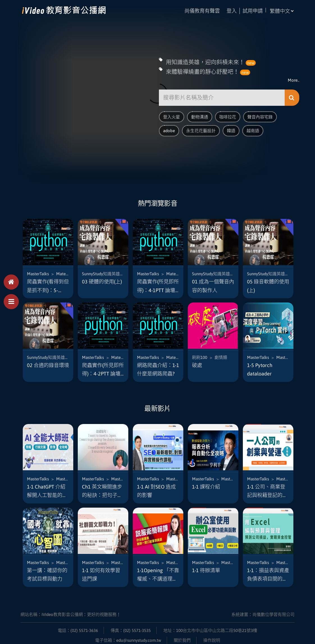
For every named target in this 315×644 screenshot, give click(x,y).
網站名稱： (71, 609)
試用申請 (253, 11)
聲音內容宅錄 (260, 115)
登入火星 (172, 115)
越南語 (253, 129)
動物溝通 (200, 115)
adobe (169, 129)
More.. (294, 79)
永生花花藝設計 (201, 129)
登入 (232, 11)
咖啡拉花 (228, 115)
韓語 (231, 129)
